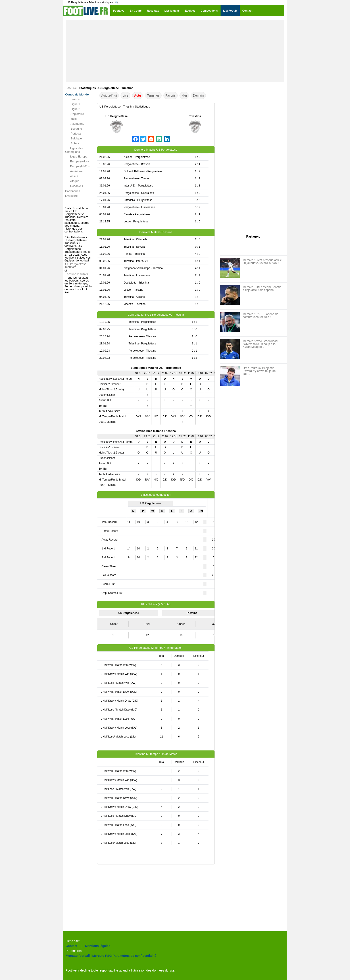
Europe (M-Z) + (78, 166)
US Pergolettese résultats (76, 265)
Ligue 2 (73, 109)
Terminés (153, 95)
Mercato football (78, 956)
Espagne (74, 129)
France (72, 99)
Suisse (72, 143)
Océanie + (74, 186)
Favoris (171, 95)
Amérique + (75, 171)
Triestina (195, 116)
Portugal (73, 134)
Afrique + (73, 181)
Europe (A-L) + (77, 162)
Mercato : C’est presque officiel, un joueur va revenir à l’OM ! (263, 261)
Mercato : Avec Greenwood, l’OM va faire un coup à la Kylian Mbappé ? (260, 344)
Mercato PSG (102, 956)
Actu (138, 95)
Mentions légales (98, 946)
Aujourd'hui (109, 95)
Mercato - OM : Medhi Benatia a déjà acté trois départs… (262, 288)
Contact (71, 946)
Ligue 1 (73, 104)
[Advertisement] (175, 51)
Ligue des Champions (74, 150)
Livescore (71, 196)
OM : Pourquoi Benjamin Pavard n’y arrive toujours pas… (259, 371)
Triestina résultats (77, 274)
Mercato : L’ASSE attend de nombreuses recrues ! (260, 315)
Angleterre (75, 114)
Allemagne (75, 124)
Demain (198, 95)
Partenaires (73, 191)
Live (125, 95)
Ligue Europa (76, 157)
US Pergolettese (117, 116)
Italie (71, 119)
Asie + (72, 176)
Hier (184, 95)
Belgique (74, 139)
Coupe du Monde (77, 94)
